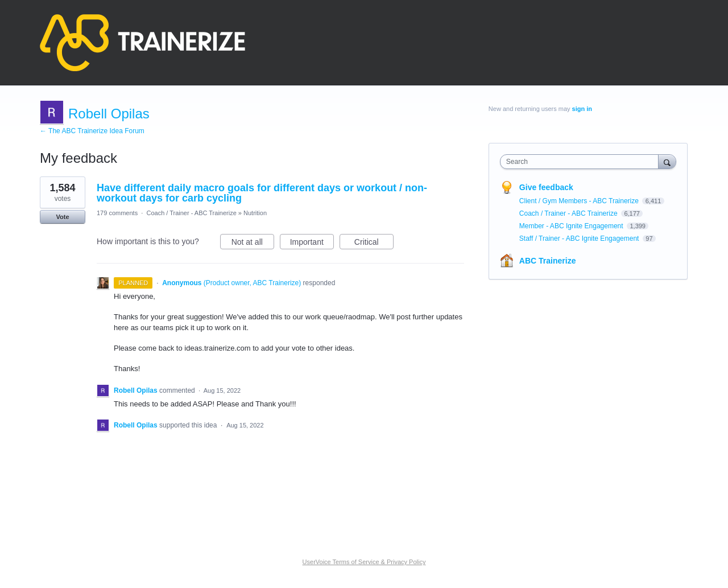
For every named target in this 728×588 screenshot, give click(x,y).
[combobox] (582, 162)
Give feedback (546, 187)
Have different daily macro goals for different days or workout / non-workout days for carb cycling (262, 193)
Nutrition (255, 213)
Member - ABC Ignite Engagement (572, 226)
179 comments (117, 213)
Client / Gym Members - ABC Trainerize (580, 201)
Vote (62, 217)
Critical (374, 244)
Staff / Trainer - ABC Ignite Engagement (580, 239)
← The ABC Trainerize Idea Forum (92, 131)
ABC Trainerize (548, 261)
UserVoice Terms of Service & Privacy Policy (364, 562)
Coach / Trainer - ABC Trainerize (191, 213)
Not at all (253, 244)
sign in (582, 109)
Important (312, 244)
